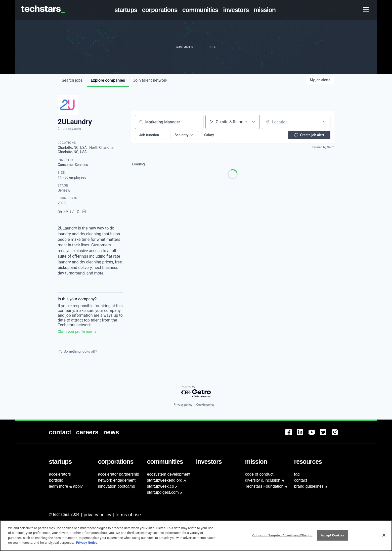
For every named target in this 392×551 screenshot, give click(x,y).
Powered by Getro (322, 147)
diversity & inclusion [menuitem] (263, 480)
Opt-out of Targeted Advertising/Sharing (282, 538)
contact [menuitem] (301, 480)
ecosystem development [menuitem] (169, 474)
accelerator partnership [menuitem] (119, 474)
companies (108, 80)
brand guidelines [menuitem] (309, 486)
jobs (72, 80)
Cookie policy (205, 405)
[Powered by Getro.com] (196, 392)
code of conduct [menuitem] (259, 474)
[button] (152, 135)
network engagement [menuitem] (117, 480)
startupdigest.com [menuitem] (163, 492)
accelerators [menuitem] (60, 474)
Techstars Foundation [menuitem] (264, 486)
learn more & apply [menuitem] (66, 486)
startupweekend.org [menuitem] (165, 480)
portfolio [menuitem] (56, 480)
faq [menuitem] (297, 474)
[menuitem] (127, 10)
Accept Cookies (332, 538)
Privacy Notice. (87, 545)
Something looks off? (77, 351)
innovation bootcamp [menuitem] (117, 486)
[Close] (384, 538)
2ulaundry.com (69, 129)
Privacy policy (183, 405)
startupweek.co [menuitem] (161, 486)
